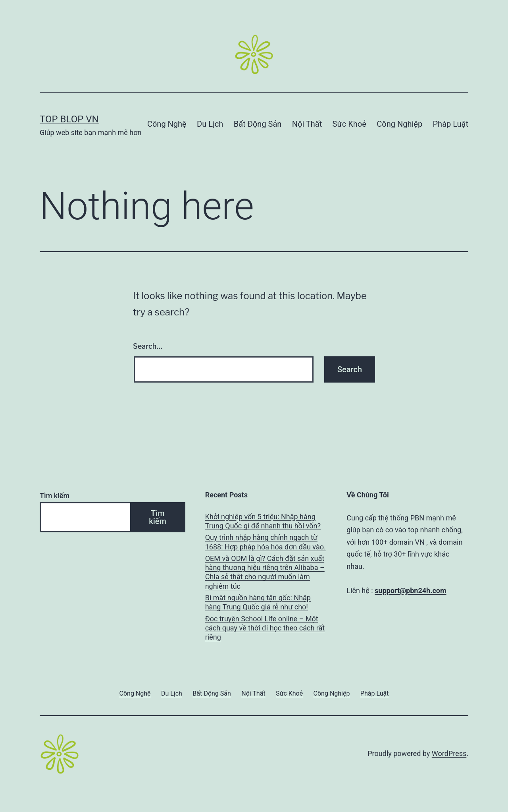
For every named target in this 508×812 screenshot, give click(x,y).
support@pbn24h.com (410, 591)
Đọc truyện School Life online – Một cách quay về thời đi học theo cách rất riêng (265, 628)
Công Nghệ (167, 124)
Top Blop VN (69, 119)
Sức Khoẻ (349, 124)
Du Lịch (210, 124)
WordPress (449, 753)
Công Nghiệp (399, 124)
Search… (148, 346)
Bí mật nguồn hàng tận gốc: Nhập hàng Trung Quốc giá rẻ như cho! (258, 602)
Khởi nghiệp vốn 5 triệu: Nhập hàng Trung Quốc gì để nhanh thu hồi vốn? (263, 521)
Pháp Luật (451, 124)
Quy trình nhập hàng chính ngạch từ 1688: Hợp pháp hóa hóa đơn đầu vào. (266, 542)
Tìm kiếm (55, 496)
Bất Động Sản (258, 124)
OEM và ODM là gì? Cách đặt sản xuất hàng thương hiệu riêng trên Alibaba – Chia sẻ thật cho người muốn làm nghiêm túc (265, 572)
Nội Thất (307, 124)
